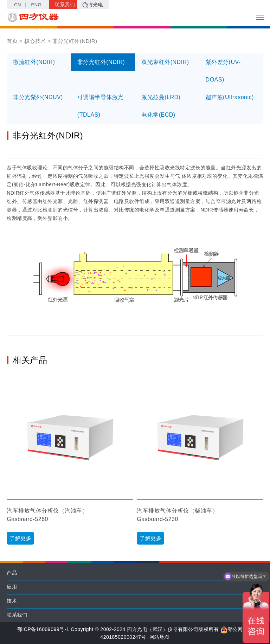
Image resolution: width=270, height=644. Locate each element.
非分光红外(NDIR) (101, 62)
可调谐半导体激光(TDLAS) (101, 106)
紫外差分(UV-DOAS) (223, 71)
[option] (70, 460)
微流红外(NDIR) (34, 62)
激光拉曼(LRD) (161, 97)
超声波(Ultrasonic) (230, 97)
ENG (37, 5)
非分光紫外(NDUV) (38, 97)
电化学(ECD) (158, 115)
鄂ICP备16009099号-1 (43, 629)
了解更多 (20, 538)
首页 (12, 41)
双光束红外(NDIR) (165, 62)
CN (18, 5)
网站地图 (160, 637)
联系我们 (65, 5)
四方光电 (93, 5)
